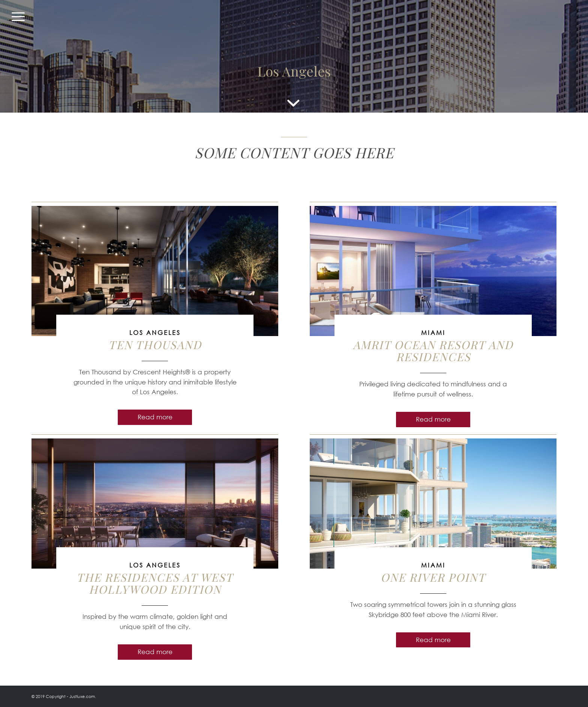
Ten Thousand (155, 345)
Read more (155, 417)
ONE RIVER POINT (433, 577)
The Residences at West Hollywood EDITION (155, 583)
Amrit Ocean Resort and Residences (433, 351)
